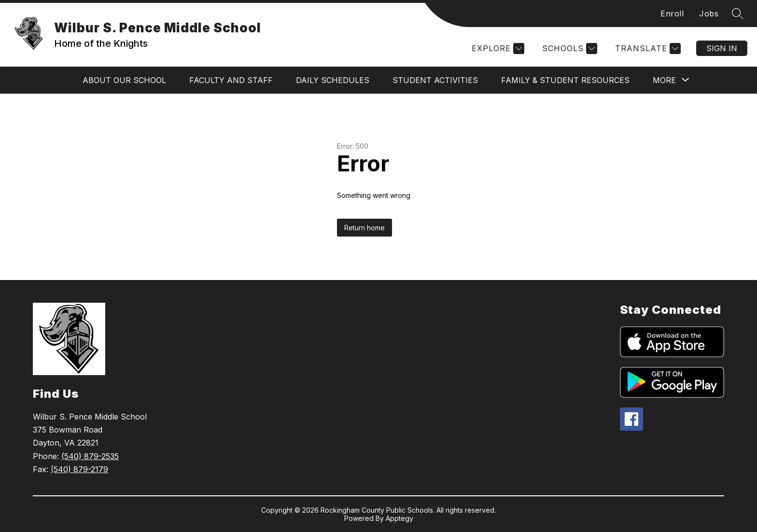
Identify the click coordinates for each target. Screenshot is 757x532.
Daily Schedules (333, 80)
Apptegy (400, 518)
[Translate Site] (647, 49)
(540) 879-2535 (90, 456)
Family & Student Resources (565, 80)
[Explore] (497, 49)
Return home (364, 228)
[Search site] (738, 14)
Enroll (672, 14)
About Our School (124, 80)
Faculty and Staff (231, 80)
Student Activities (435, 80)
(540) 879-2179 (79, 469)
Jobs (709, 14)
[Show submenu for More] (664, 80)
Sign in (722, 48)
